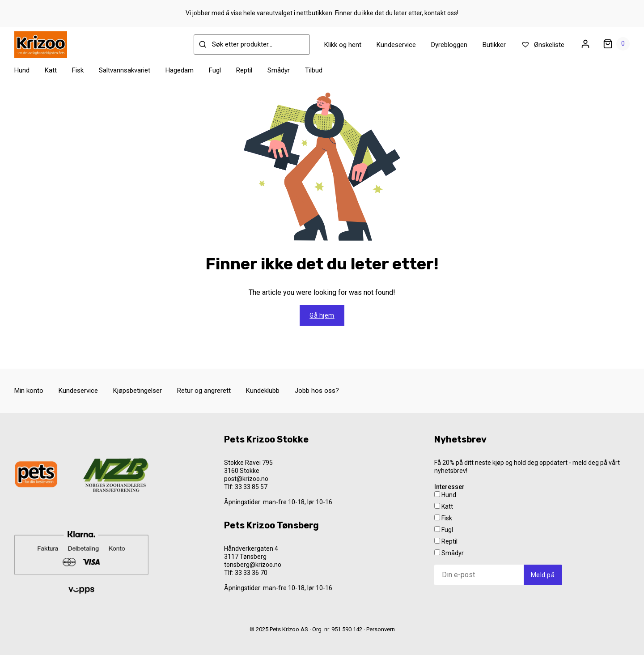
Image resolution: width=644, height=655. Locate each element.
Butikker (494, 45)
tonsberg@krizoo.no (253, 565)
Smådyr (279, 70)
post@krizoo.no (246, 479)
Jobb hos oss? (317, 391)
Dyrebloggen (449, 45)
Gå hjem (322, 315)
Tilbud (314, 70)
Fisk (78, 70)
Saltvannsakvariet (125, 70)
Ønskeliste (543, 45)
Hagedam (180, 70)
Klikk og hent (343, 45)
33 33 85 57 (251, 487)
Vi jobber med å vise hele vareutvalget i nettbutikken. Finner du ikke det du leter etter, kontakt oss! (322, 13)
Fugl (215, 70)
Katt (51, 70)
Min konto (29, 391)
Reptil (244, 70)
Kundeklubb (263, 391)
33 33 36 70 (251, 573)
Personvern (381, 629)
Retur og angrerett (204, 391)
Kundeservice (396, 45)
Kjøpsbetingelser (138, 391)
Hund (22, 70)
